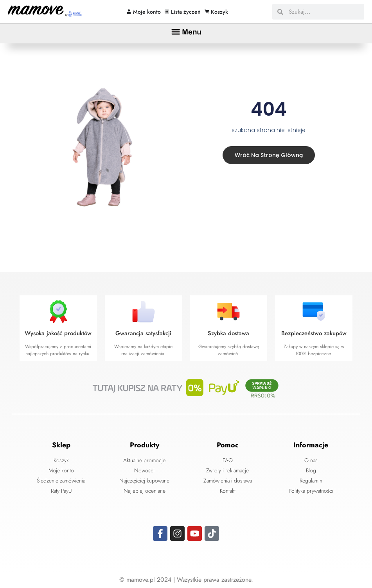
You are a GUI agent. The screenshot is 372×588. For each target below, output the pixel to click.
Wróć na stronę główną (267, 155)
